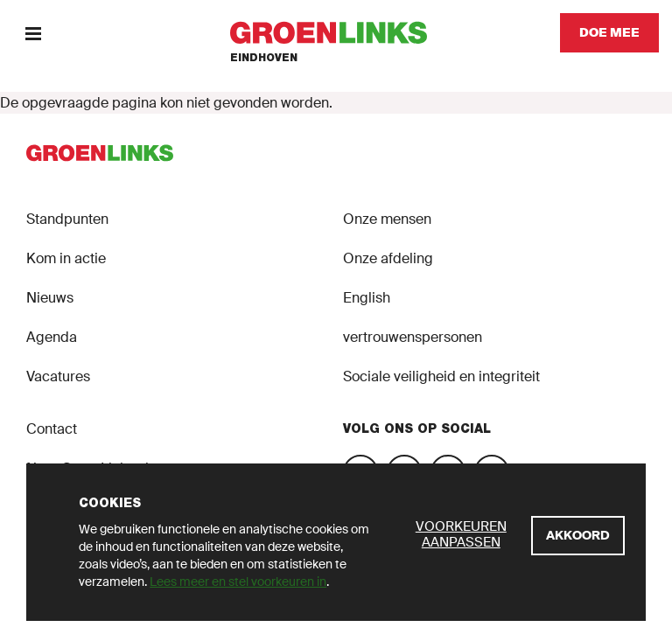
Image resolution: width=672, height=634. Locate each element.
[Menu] (33, 33)
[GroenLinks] (336, 33)
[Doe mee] (609, 33)
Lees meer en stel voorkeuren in (238, 582)
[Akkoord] (578, 536)
